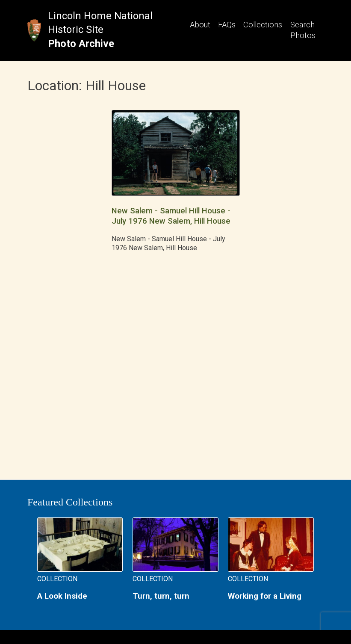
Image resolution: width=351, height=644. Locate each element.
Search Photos (303, 30)
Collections (263, 25)
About (200, 25)
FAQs (227, 25)
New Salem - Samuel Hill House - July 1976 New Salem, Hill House (171, 216)
